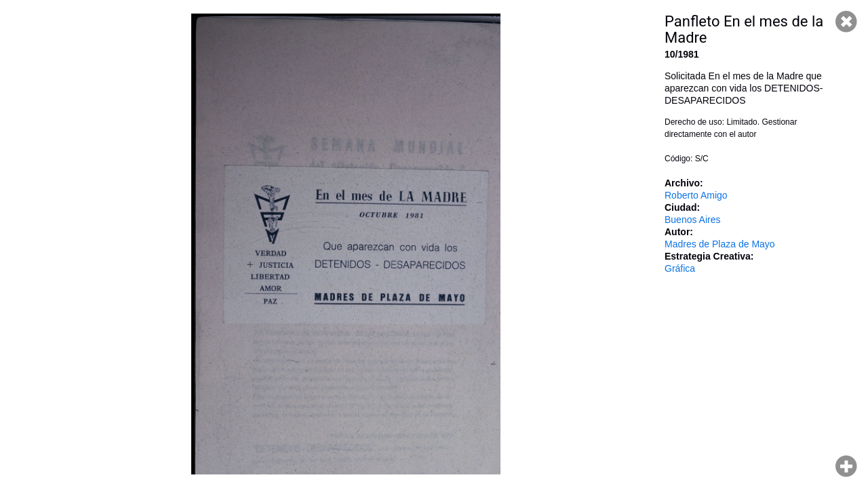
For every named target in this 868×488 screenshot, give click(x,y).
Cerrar (846, 22)
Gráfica (680, 268)
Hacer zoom (846, 466)
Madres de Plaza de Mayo (720, 244)
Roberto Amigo (696, 195)
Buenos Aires (693, 220)
